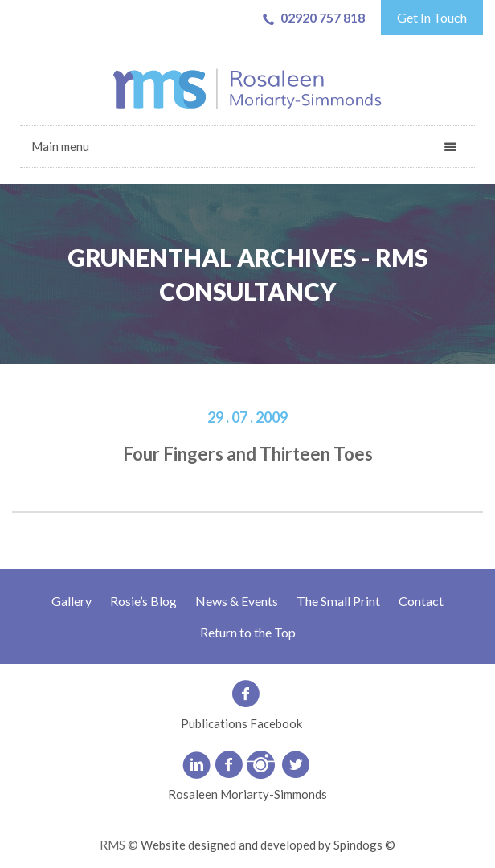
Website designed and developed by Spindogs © (268, 845)
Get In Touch (432, 17)
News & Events (237, 601)
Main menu (60, 146)
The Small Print (338, 601)
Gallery (72, 601)
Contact (421, 601)
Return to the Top (248, 632)
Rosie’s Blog (143, 601)
